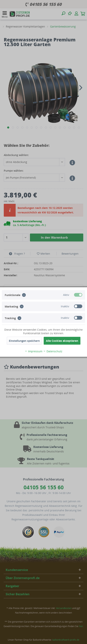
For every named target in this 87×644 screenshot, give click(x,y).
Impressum (34, 351)
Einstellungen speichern (24, 341)
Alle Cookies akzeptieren (62, 341)
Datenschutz (53, 351)
